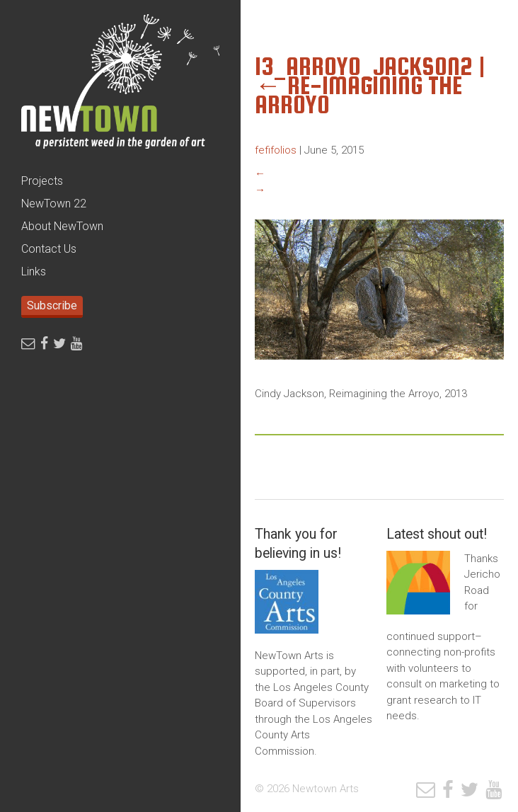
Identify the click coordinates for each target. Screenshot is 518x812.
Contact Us (49, 249)
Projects (42, 181)
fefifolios (276, 150)
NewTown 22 (54, 204)
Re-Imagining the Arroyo (358, 95)
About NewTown (62, 226)
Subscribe (52, 305)
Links (34, 271)
